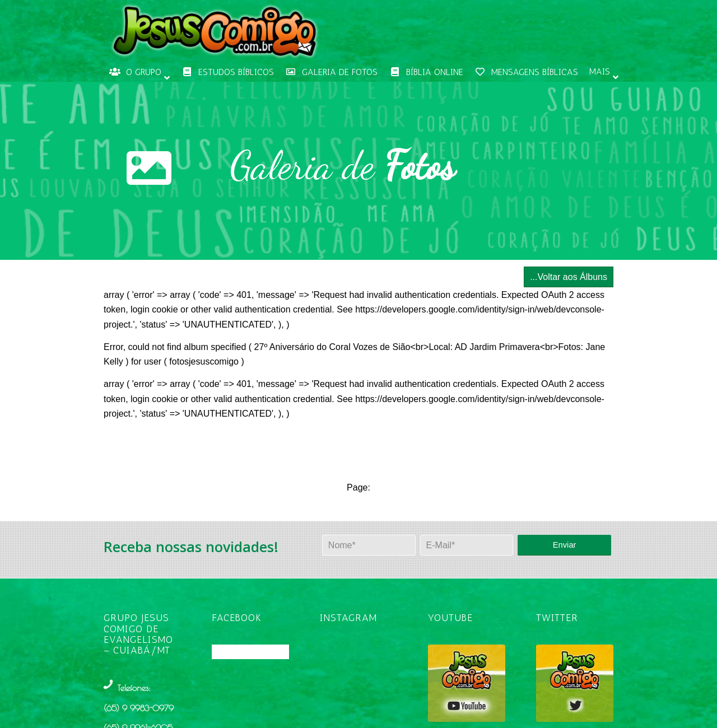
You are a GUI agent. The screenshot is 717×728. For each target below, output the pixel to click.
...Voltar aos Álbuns (569, 277)
